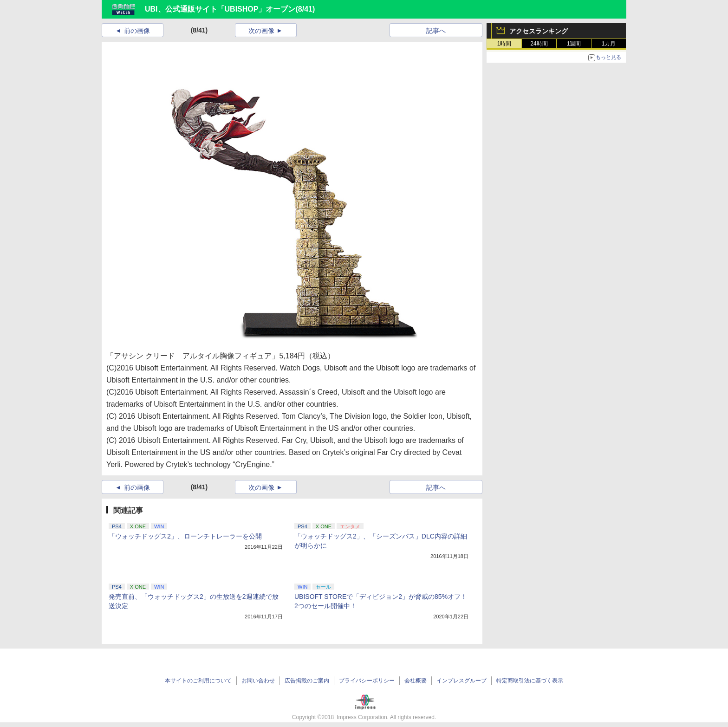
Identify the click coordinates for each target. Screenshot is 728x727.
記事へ (436, 31)
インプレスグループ (461, 681)
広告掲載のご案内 (307, 681)
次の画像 (261, 31)
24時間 (539, 44)
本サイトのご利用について (198, 681)
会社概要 (416, 681)
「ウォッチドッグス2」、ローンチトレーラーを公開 (185, 536)
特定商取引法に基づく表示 (530, 681)
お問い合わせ (258, 681)
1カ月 (609, 44)
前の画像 (137, 31)
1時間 (504, 44)
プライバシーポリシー (367, 681)
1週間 (574, 44)
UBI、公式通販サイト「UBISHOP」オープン (220, 9)
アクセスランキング (539, 31)
